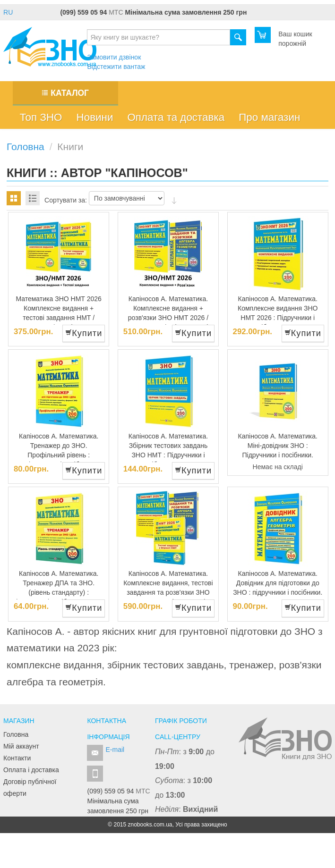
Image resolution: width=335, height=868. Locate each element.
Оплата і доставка (31, 770)
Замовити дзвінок (114, 57)
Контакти (17, 758)
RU (8, 12)
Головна (16, 734)
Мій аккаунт (21, 746)
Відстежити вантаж (116, 67)
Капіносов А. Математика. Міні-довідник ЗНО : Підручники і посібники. (278, 446)
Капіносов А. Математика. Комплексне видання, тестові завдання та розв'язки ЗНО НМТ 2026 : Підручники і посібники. (168, 592)
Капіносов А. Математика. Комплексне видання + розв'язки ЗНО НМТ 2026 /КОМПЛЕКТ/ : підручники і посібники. (168, 318)
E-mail (115, 750)
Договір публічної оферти (30, 788)
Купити (84, 333)
